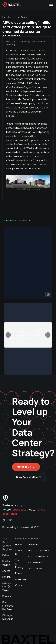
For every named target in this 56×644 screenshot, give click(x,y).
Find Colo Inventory (38, 551)
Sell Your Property (38, 557)
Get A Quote (35, 568)
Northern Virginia (7, 563)
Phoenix (7, 596)
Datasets (33, 545)
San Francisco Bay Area (8, 606)
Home (18, 545)
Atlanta (6, 571)
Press (19, 573)
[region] (28, 263)
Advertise (21, 579)
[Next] (48, 335)
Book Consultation (29, 477)
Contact (20, 585)
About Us (19, 552)
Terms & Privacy (19, 564)
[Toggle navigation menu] (51, 5)
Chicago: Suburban (8, 617)
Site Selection (36, 563)
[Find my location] (48, 295)
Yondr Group (10, 221)
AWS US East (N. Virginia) (7, 586)
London (6, 577)
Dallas (6, 555)
